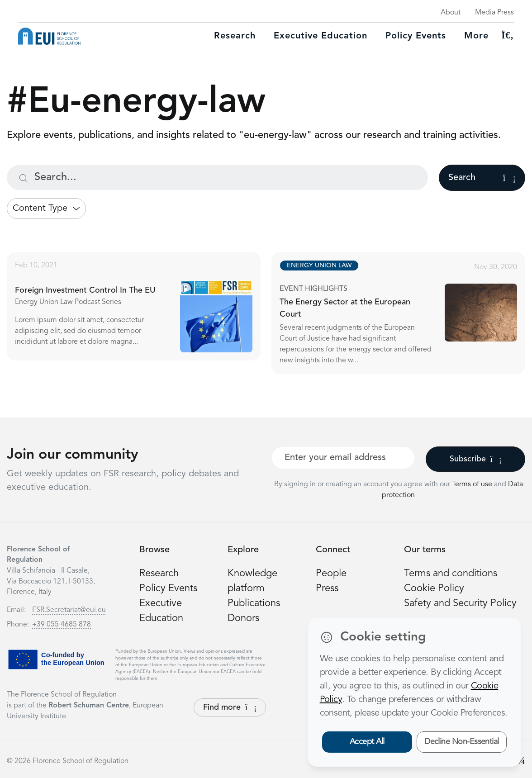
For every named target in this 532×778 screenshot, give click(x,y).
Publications (254, 603)
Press (327, 588)
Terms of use (473, 484)
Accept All (367, 742)
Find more (230, 707)
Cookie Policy (434, 588)
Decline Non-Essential (462, 742)
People (331, 574)
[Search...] (217, 178)
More (476, 36)
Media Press (494, 13)
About (451, 13)
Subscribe (476, 459)
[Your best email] (343, 458)
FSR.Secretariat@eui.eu (69, 610)
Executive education (321, 36)
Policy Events (416, 36)
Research (235, 36)
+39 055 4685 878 (62, 625)
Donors (243, 618)
